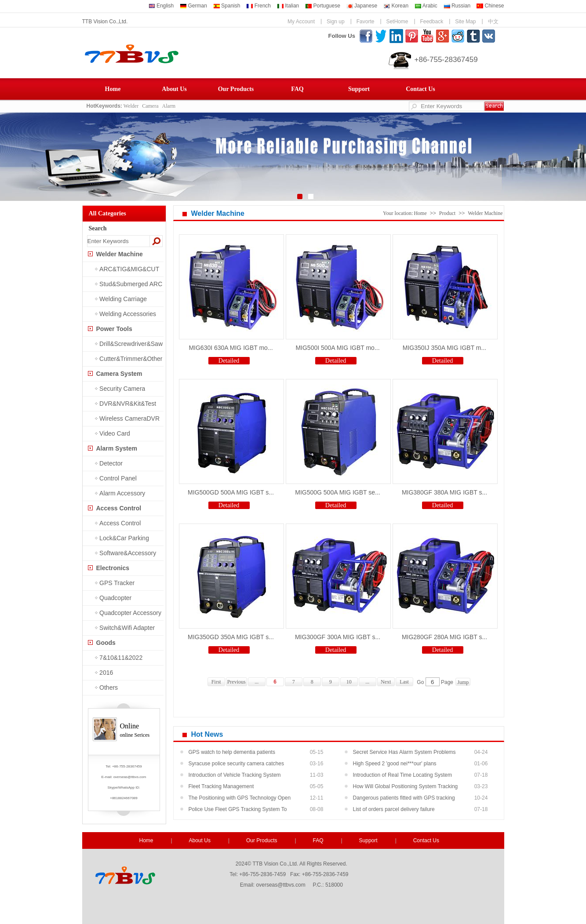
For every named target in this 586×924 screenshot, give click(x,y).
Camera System (119, 374)
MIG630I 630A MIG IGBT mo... (231, 348)
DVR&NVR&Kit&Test (128, 404)
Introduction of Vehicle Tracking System (235, 775)
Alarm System (117, 448)
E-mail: (107, 777)
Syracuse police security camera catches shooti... (236, 765)
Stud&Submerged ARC (131, 284)
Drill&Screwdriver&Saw (131, 344)
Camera (150, 106)
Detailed (229, 361)
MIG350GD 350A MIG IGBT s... (231, 637)
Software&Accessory (128, 553)
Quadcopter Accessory (130, 613)
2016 (106, 673)
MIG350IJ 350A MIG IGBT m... (444, 348)
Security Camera (122, 389)
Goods (106, 643)
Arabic (426, 6)
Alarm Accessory (122, 493)
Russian (457, 6)
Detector (111, 463)
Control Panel (118, 478)
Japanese (362, 6)
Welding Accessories (128, 314)
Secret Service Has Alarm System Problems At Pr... (404, 753)
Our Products (236, 89)
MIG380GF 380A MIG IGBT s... (444, 492)
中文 (493, 22)
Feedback (431, 22)
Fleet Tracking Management (221, 786)
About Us (174, 89)
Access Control (119, 508)
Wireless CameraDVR (129, 418)
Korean (396, 6)
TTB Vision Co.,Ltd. (105, 22)
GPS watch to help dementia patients (232, 752)
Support (359, 89)
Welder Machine (120, 254)
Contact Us (420, 89)
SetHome (397, 22)
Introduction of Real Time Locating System (402, 775)
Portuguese (323, 6)
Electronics (113, 568)
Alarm (169, 106)
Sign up (336, 22)
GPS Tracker (117, 583)
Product (447, 213)
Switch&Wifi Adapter (127, 628)
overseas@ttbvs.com (130, 777)
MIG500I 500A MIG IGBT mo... (337, 348)
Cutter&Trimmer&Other (131, 359)
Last (404, 682)
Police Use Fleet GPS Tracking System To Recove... (238, 811)
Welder (131, 106)
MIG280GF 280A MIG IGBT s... (444, 637)
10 (349, 682)
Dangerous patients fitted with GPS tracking (404, 798)
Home (113, 89)
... (257, 682)
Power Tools (114, 329)
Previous (237, 682)
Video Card (115, 433)
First (216, 682)
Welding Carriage (123, 299)
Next (386, 682)
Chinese (490, 6)
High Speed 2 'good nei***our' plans (395, 764)
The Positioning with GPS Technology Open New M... (240, 799)
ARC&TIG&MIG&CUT (129, 269)
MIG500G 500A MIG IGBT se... (337, 492)
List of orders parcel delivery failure (394, 809)
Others (109, 688)
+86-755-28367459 (446, 60)
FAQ (297, 89)
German (193, 6)
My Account (301, 22)
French (258, 6)
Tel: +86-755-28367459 (124, 766)
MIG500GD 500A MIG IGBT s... (231, 492)
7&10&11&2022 (121, 658)
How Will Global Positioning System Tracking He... (406, 788)
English (161, 6)
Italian (288, 6)
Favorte (366, 22)
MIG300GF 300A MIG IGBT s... (338, 637)
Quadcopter (115, 598)
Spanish (227, 6)
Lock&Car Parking (124, 538)
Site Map (465, 22)
